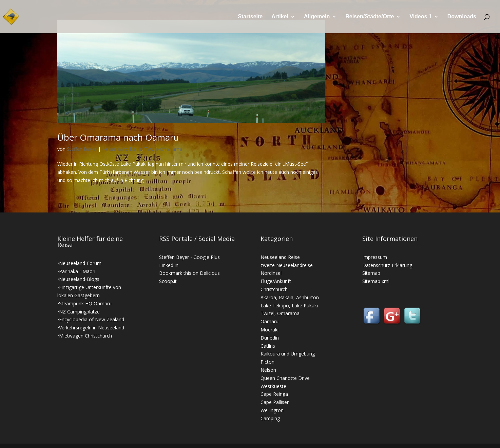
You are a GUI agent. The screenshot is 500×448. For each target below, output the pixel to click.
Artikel (280, 17)
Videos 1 (421, 17)
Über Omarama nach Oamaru (118, 137)
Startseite (250, 17)
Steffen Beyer (82, 149)
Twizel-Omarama (163, 149)
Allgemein (317, 17)
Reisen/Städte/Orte (370, 17)
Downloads (462, 17)
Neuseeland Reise (122, 149)
